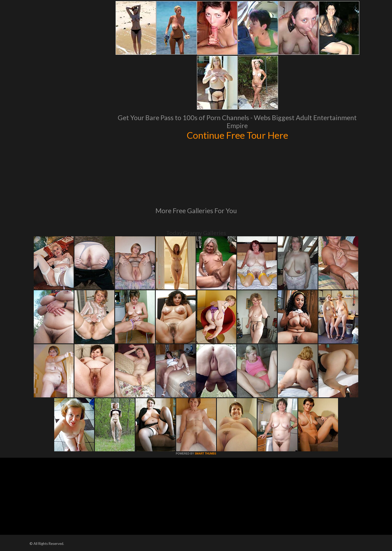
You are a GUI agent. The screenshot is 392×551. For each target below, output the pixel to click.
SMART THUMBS (205, 454)
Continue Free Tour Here (237, 135)
